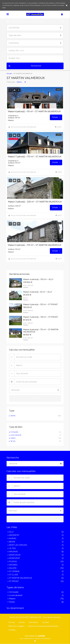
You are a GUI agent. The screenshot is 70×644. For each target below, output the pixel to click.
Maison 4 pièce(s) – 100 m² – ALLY (38, 279)
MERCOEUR (15, 555)
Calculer (35, 398)
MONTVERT (14, 558)
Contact (46, 622)
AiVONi (41, 636)
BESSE (12, 542)
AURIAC (13, 538)
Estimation (33, 622)
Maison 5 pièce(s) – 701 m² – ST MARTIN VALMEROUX (35, 245)
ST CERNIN (14, 571)
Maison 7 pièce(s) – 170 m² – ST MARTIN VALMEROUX (35, 157)
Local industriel (16, 435)
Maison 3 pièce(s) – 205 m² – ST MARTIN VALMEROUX (35, 202)
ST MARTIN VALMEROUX (21, 578)
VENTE (13, 416)
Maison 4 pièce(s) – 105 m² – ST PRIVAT (41, 317)
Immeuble (14, 432)
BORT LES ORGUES (18, 545)
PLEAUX (13, 561)
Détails (56, 117)
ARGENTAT (14, 535)
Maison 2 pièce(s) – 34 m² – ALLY (38, 292)
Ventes (22, 622)
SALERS (13, 568)
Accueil (12, 622)
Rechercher (25, 66)
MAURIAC (14, 552)
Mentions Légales (16, 626)
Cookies (12, 630)
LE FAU (12, 548)
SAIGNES (13, 565)
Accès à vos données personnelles (43, 626)
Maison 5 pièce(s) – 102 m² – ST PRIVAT (40, 304)
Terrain (13, 441)
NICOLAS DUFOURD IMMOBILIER (23, 127)
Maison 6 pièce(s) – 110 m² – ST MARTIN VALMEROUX (34, 111)
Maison (13, 438)
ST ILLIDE (14, 575)
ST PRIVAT (14, 581)
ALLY (11, 532)
